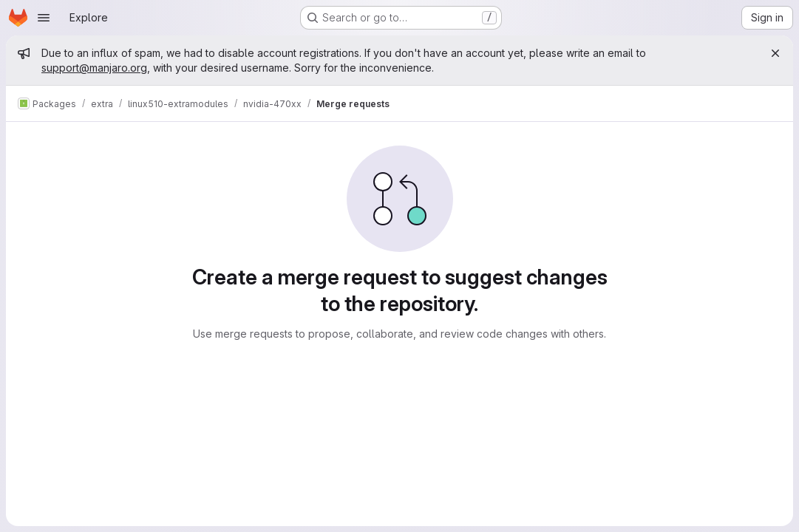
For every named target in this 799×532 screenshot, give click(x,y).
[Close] (775, 53)
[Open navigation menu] (44, 18)
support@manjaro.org (94, 68)
